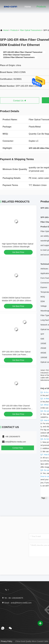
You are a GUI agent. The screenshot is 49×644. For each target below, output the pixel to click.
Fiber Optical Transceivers (31, 30)
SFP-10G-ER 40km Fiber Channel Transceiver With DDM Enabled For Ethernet (16, 409)
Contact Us (20, 101)
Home (28, 7)
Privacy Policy (6, 641)
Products (41, 7)
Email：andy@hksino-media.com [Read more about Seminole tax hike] (17, 603)
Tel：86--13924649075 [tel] (12, 598)
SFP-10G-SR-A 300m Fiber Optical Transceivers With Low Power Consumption (16, 355)
